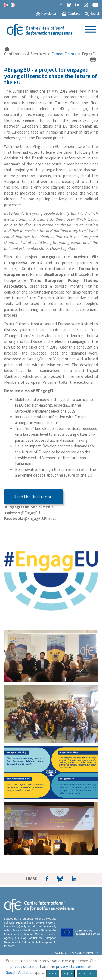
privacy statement (26, 967)
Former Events (64, 54)
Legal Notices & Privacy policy (75, 953)
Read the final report (33, 497)
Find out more (87, 973)
